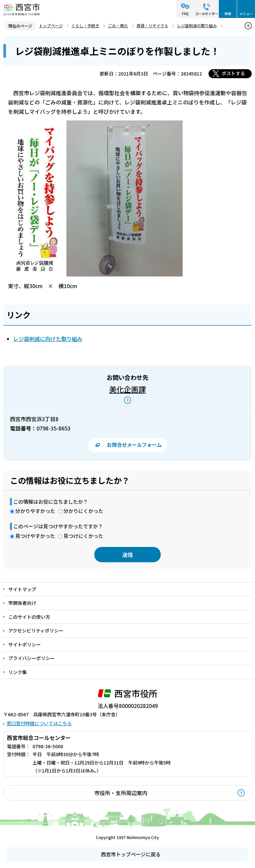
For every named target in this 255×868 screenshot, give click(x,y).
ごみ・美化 (118, 25)
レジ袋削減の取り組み (197, 25)
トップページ (51, 25)
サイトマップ (22, 589)
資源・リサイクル (152, 25)
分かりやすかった (35, 511)
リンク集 (18, 672)
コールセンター (207, 13)
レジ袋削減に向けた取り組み (48, 339)
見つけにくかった (83, 536)
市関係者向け (22, 603)
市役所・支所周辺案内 (121, 793)
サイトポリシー (25, 644)
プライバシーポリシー (32, 658)
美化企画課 (127, 389)
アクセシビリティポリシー (36, 630)
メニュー (246, 13)
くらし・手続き (85, 25)
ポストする (233, 73)
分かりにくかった (83, 511)
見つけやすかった (35, 536)
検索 (228, 13)
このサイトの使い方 (29, 617)
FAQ (185, 13)
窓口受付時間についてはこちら (39, 723)
